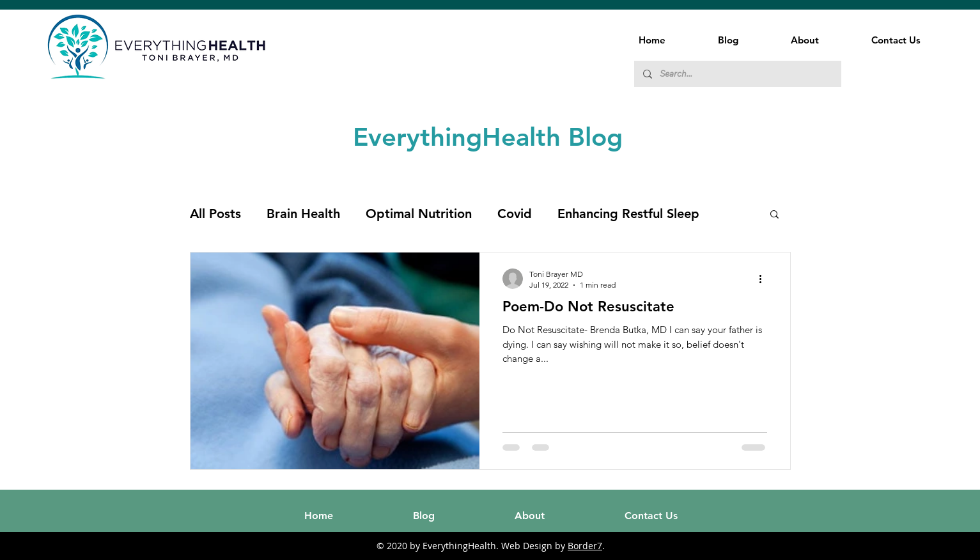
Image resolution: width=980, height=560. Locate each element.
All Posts (215, 214)
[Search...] (737, 74)
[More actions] (765, 279)
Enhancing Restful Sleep (628, 214)
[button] (774, 215)
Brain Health (303, 214)
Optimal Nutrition (419, 214)
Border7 (585, 546)
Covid (515, 214)
